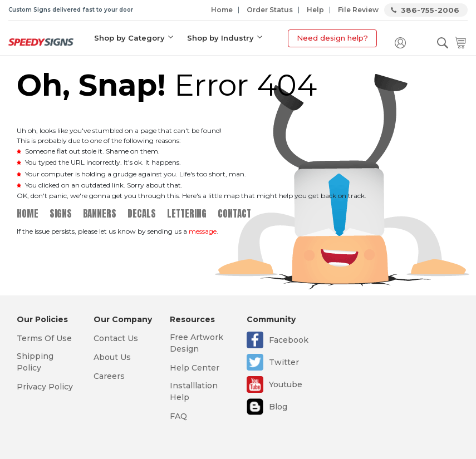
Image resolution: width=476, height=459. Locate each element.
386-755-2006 (430, 10)
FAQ (178, 416)
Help (315, 10)
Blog (278, 407)
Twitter (284, 362)
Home (222, 10)
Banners (100, 214)
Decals (142, 214)
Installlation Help (194, 391)
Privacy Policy (45, 387)
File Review (358, 10)
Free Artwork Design (197, 343)
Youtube (286, 384)
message (203, 231)
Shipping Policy (35, 362)
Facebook (289, 340)
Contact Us (116, 338)
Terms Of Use (44, 338)
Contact (234, 214)
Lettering (187, 214)
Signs (61, 214)
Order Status (270, 10)
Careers (109, 376)
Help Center (195, 368)
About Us (112, 357)
